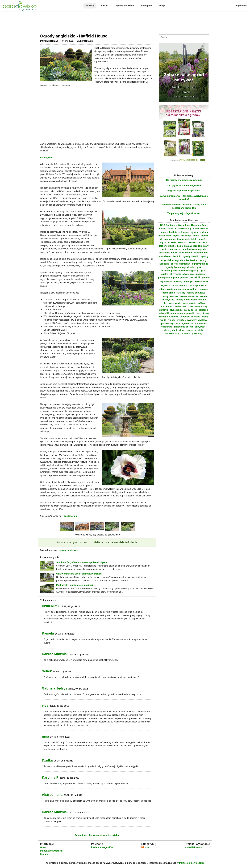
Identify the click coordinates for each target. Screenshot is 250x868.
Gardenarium (70, 516)
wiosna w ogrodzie (190, 317)
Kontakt (44, 854)
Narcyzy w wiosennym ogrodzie (184, 185)
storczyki (163, 310)
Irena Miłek (51, 606)
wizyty (205, 317)
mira (45, 736)
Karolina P (50, 777)
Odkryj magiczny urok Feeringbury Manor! (79, 574)
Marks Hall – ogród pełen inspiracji (75, 585)
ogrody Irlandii (190, 256)
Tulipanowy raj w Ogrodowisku (184, 213)
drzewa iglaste (168, 239)
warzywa (174, 317)
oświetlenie (189, 274)
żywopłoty (197, 333)
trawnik (190, 313)
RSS (145, 848)
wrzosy (172, 320)
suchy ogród (190, 310)
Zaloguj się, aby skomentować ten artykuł (97, 835)
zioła (200, 330)
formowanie (184, 239)
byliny (194, 232)
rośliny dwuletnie (189, 296)
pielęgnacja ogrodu (168, 278)
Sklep (162, 6)
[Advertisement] (125, 22)
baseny (164, 232)
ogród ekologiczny (188, 271)
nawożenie (165, 256)
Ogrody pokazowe (125, 6)
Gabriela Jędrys (55, 688)
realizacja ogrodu (176, 289)
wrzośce (181, 320)
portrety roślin (181, 282)
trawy (199, 313)
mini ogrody (175, 249)
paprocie (201, 274)
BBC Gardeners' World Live (175, 225)
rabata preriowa (197, 285)
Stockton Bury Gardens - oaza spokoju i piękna (82, 562)
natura (174, 253)
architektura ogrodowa (187, 228)
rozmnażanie (168, 293)
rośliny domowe (169, 296)
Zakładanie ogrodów (102, 847)
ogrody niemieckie (181, 264)
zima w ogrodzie (188, 330)
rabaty (162, 289)
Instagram (147, 6)
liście (180, 246)
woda (163, 320)
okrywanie (176, 274)
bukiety (173, 232)
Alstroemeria (52, 795)
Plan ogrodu (47, 157)
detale (196, 236)
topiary (181, 313)
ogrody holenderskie (186, 260)
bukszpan (184, 232)
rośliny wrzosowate (186, 303)
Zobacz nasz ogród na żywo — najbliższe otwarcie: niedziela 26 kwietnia (97, 542)
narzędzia (164, 253)
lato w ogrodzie (167, 246)
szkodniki (164, 313)
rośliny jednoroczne (186, 300)
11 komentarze (85, 41)
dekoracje (186, 236)
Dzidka (47, 760)
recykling (192, 289)
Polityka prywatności (51, 851)
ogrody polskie (200, 264)
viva (45, 705)
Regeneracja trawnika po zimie (184, 191)
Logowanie (241, 6)
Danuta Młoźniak (49, 41)
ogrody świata (173, 267)
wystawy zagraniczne (182, 323)
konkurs (193, 242)
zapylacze (200, 327)
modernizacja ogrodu (195, 249)
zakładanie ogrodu (184, 327)
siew (197, 306)
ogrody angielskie (68, 550)
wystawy (192, 320)
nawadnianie (186, 253)
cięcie (176, 236)
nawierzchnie (201, 253)
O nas (43, 847)
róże (191, 306)
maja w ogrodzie (193, 246)
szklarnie (203, 310)
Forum (105, 6)
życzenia (185, 333)
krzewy (203, 242)
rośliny (181, 293)
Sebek (47, 671)
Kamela (48, 633)
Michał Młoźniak (193, 847)
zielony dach (171, 330)
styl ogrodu (176, 310)
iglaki (194, 239)
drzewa (205, 236)
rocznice (203, 289)
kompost (183, 242)
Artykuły (90, 6)
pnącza (184, 278)
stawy (204, 306)
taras (173, 313)
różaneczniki (180, 306)
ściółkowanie (172, 333)
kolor (174, 242)
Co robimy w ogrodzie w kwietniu (184, 180)
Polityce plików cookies (192, 863)
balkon (204, 228)
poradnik (195, 277)
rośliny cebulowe (196, 293)
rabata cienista (179, 285)
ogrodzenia (188, 267)
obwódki (177, 256)
